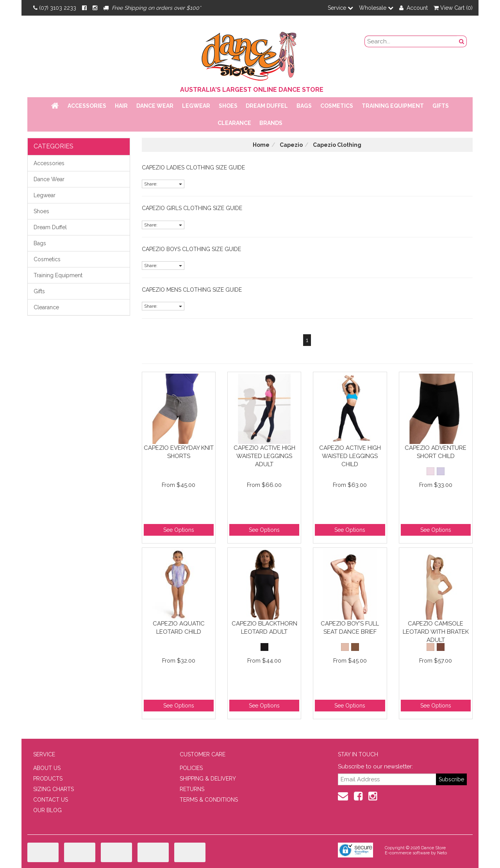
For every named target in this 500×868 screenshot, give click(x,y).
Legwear (196, 106)
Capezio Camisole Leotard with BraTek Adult (436, 632)
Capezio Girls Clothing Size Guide (192, 208)
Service (340, 8)
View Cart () (453, 8)
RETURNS (192, 789)
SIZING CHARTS (54, 789)
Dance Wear (155, 106)
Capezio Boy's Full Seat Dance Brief (350, 628)
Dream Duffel (267, 106)
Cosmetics (337, 106)
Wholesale (376, 8)
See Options (179, 530)
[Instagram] (95, 8)
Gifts (441, 106)
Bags (304, 106)
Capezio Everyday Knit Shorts (179, 452)
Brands (271, 123)
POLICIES (191, 768)
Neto (442, 853)
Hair (121, 106)
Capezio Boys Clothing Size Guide (191, 249)
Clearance (234, 123)
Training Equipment (393, 106)
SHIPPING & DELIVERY (208, 779)
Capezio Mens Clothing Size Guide (192, 290)
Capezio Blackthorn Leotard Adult (264, 628)
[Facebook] (84, 8)
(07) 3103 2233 (55, 8)
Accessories (87, 106)
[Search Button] (462, 41)
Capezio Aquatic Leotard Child (179, 628)
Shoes (228, 106)
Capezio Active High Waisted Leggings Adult (264, 456)
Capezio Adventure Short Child (436, 452)
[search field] (411, 41)
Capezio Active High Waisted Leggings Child (350, 456)
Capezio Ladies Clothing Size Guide (193, 168)
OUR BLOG (47, 810)
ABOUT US (47, 768)
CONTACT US (51, 800)
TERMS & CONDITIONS (209, 800)
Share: (163, 184)
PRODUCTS (48, 779)
